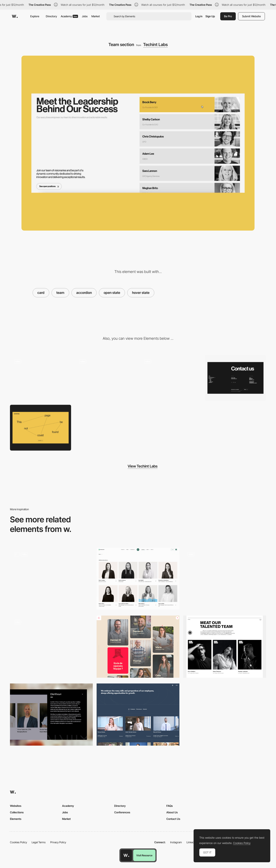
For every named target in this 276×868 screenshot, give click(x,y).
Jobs (85, 16)
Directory (51, 16)
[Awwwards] (15, 16)
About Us (172, 812)
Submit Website (251, 16)
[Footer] (235, 378)
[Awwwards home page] (126, 855)
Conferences (122, 812)
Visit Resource (144, 855)
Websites (16, 806)
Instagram (176, 842)
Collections (17, 812)
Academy (69, 16)
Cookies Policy (18, 842)
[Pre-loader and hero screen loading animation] (41, 378)
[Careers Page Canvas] (51, 579)
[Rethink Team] (225, 647)
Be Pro (228, 16)
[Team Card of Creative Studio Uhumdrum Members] (51, 647)
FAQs (170, 806)
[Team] (138, 579)
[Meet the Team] (138, 715)
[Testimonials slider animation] (106, 378)
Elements (16, 819)
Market (96, 16)
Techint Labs (155, 45)
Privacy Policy (58, 842)
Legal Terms (39, 842)
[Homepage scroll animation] (170, 378)
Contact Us (173, 819)
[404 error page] (41, 428)
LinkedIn (191, 842)
